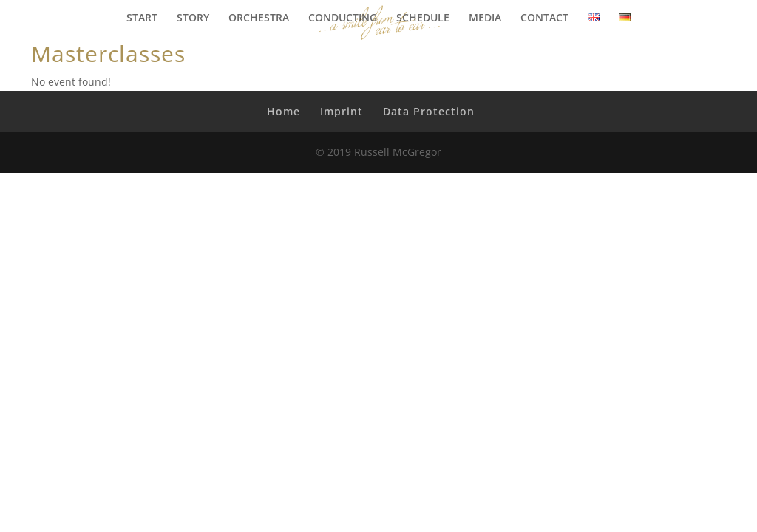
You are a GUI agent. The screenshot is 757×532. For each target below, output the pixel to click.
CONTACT (544, 18)
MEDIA (485, 18)
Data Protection (429, 111)
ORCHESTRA (259, 18)
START (142, 18)
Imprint (342, 111)
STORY (193, 18)
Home (284, 111)
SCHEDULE (423, 18)
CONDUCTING (343, 18)
